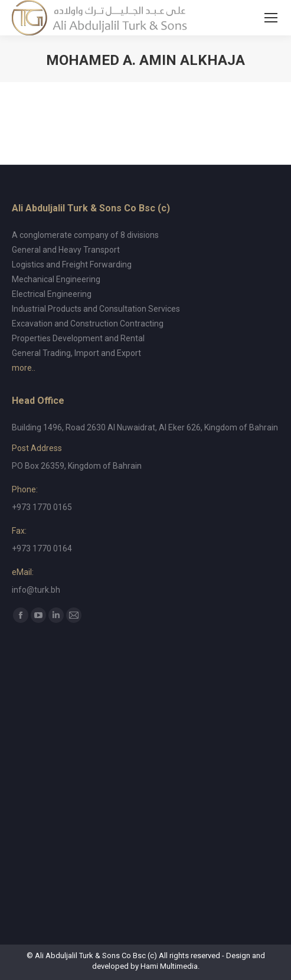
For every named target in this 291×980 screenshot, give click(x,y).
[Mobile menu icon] (271, 18)
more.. (24, 368)
